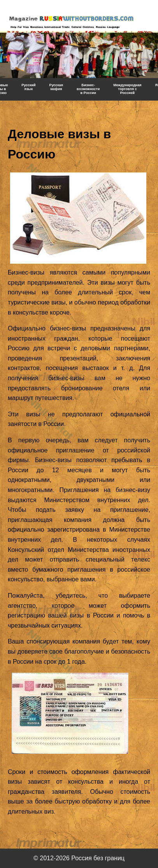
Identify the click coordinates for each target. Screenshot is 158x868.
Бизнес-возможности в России (88, 89)
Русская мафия (56, 87)
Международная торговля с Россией (127, 89)
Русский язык (28, 87)
